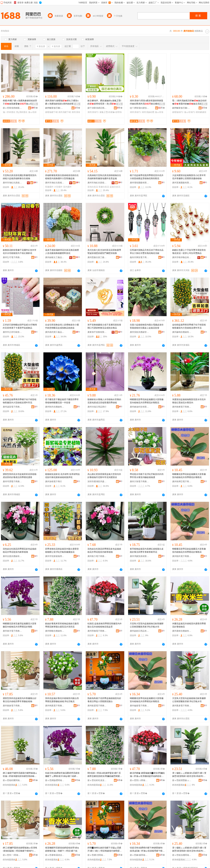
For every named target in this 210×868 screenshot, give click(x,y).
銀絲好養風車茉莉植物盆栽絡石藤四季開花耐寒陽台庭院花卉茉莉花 (62, 625)
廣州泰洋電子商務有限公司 (12, 631)
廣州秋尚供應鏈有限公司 (55, 407)
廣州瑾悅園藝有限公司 (139, 183)
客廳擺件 (49, 187)
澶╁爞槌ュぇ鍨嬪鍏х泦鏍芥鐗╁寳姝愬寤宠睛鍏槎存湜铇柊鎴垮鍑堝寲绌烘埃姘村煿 (189, 775)
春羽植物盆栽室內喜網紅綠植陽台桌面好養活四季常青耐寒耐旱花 (147, 550)
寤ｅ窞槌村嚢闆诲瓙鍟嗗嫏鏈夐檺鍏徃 (12, 780)
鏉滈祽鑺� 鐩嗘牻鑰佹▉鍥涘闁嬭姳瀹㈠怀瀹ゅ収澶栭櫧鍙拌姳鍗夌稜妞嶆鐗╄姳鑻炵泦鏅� (147, 775)
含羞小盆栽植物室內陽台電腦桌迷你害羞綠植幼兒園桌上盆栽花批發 (147, 326)
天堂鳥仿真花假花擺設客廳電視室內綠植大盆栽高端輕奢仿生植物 (20, 177)
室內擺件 (67, 187)
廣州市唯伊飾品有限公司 (182, 257)
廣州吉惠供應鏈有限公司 (12, 556)
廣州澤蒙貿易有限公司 (139, 556)
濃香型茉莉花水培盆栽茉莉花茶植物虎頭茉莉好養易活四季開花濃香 (20, 476)
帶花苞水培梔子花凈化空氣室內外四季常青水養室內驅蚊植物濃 (147, 476)
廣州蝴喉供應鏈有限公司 (55, 631)
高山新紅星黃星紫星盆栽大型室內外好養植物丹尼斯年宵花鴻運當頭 (104, 476)
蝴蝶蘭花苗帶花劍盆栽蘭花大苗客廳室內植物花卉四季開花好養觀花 (147, 401)
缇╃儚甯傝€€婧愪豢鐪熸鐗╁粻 (139, 108)
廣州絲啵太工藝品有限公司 (55, 257)
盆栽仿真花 (115, 187)
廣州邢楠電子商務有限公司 (97, 631)
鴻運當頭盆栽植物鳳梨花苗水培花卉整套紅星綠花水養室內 (189, 401)
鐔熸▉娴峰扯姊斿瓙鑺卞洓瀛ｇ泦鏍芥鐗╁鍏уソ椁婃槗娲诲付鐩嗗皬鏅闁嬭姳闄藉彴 (105, 849)
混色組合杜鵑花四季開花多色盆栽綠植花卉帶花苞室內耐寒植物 (20, 550)
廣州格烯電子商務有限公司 (182, 407)
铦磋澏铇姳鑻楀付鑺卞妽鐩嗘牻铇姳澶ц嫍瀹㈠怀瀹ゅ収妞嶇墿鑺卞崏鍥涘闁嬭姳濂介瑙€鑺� (147, 849)
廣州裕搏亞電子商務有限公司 (182, 482)
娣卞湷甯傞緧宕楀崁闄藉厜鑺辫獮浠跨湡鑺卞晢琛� (97, 108)
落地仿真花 (93, 187)
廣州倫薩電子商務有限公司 (139, 706)
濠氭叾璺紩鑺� (107, 112)
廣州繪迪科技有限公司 (139, 407)
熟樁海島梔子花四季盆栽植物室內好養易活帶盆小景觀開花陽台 (104, 700)
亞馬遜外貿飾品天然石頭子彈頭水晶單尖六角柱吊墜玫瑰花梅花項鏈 (147, 252)
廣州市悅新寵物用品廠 (55, 556)
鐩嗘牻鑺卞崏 (51, 112)
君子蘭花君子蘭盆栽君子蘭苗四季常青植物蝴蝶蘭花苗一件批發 (62, 401)
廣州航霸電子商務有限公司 (97, 706)
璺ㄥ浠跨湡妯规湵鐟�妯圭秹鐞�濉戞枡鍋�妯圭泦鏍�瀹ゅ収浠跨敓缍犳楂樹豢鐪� (189, 102)
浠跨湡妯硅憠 (148, 112)
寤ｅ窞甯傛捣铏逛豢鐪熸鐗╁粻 (12, 108)
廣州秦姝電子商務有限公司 (12, 706)
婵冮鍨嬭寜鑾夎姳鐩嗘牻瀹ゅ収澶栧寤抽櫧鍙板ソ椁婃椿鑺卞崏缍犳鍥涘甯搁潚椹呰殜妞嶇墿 (20, 849)
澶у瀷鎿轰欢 (22, 112)
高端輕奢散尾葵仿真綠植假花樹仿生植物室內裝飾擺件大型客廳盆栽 (62, 177)
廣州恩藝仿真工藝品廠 (97, 257)
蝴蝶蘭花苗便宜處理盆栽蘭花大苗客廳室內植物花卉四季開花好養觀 (20, 625)
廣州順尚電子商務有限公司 (182, 556)
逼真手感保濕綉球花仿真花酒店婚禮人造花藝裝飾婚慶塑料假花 (62, 252)
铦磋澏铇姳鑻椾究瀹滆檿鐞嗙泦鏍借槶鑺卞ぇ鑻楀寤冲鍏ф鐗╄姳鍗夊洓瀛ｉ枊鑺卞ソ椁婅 (62, 775)
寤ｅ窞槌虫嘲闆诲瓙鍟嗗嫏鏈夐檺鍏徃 (182, 855)
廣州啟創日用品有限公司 (139, 631)
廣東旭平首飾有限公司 (97, 332)
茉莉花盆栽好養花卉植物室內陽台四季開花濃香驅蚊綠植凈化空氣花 (62, 700)
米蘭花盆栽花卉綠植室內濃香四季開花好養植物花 (189, 625)
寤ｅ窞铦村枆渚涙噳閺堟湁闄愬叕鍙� (97, 780)
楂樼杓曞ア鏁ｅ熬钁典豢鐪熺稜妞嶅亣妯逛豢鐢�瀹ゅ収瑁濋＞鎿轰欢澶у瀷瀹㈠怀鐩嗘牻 (20, 102)
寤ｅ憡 (35, 104)
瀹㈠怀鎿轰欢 (9, 112)
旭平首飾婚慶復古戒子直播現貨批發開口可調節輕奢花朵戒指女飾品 (104, 326)
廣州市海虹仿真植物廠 (12, 183)
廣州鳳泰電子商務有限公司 (182, 706)
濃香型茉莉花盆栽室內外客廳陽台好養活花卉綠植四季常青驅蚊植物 (20, 700)
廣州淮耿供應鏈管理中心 (139, 332)
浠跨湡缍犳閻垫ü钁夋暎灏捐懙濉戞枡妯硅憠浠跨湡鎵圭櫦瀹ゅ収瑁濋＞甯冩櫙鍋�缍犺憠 (147, 102)
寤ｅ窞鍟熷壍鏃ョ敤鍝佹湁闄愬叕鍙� (182, 780)
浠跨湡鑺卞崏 (65, 112)
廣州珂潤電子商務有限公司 (12, 482)
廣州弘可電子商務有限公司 (12, 257)
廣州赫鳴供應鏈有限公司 (182, 332)
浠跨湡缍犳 (93, 112)
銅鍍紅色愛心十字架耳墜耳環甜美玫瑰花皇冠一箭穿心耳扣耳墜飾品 (189, 252)
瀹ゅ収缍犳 (190, 112)
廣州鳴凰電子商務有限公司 (55, 706)
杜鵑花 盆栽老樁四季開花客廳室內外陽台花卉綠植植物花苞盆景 (105, 625)
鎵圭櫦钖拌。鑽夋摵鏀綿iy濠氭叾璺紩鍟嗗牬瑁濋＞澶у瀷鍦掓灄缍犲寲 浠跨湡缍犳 (105, 102)
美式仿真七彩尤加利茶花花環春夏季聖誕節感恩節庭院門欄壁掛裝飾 (104, 252)
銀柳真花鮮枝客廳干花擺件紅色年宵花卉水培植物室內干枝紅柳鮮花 (20, 252)
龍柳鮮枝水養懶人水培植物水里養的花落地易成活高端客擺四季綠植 (104, 401)
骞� (35, 108)
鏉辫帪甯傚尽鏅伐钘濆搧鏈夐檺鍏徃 (55, 108)
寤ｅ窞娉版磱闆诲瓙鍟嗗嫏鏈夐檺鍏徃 (55, 780)
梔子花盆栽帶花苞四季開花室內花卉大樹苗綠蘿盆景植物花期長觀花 (147, 177)
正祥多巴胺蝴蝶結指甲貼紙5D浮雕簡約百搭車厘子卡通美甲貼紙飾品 (20, 326)
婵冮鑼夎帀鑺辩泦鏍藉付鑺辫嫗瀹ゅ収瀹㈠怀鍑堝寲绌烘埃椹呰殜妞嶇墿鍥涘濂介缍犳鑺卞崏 (20, 775)
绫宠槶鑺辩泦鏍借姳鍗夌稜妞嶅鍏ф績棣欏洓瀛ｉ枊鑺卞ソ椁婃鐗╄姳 (62, 849)
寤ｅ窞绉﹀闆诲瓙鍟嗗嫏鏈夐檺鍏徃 (12, 855)
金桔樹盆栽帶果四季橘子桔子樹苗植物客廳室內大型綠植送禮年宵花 (189, 326)
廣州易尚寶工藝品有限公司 (55, 332)
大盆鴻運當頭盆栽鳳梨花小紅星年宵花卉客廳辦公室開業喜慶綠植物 (189, 177)
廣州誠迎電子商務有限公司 (12, 407)
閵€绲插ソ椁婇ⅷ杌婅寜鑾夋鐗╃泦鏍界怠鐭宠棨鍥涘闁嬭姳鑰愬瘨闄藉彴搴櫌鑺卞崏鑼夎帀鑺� (105, 775)
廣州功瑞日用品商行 (97, 407)
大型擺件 (58, 187)
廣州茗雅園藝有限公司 (182, 183)
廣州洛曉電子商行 (54, 482)
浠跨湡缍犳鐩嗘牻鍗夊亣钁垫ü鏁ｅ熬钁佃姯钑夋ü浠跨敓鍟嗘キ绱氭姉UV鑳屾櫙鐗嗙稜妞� (62, 102)
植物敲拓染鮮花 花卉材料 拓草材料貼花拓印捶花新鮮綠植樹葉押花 (62, 476)
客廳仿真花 (104, 187)
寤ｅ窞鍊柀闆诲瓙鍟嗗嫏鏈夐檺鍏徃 (139, 855)
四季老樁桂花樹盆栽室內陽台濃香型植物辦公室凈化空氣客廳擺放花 (62, 550)
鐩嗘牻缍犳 (178, 112)
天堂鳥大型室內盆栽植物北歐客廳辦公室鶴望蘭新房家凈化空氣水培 (147, 625)
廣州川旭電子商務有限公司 (139, 482)
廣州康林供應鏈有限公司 (182, 631)
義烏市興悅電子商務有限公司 (139, 257)
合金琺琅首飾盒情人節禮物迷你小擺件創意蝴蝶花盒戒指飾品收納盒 (62, 326)
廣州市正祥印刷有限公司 (12, 332)
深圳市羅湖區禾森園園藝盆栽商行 (97, 482)
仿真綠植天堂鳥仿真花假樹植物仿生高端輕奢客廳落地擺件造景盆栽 (104, 177)
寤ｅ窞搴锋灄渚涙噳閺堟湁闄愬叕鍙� (55, 855)
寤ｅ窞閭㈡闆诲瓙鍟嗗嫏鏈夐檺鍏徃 (139, 780)
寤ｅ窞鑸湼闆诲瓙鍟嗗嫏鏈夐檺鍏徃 (97, 855)
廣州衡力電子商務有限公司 (97, 556)
